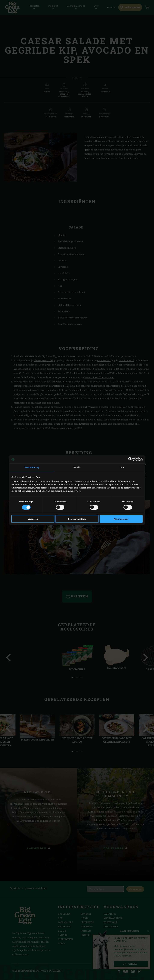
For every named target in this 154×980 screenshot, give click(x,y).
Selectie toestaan (77, 519)
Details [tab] (77, 467)
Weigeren (33, 519)
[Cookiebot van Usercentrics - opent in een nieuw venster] (129, 459)
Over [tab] (122, 467)
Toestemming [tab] (32, 467)
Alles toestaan (121, 519)
